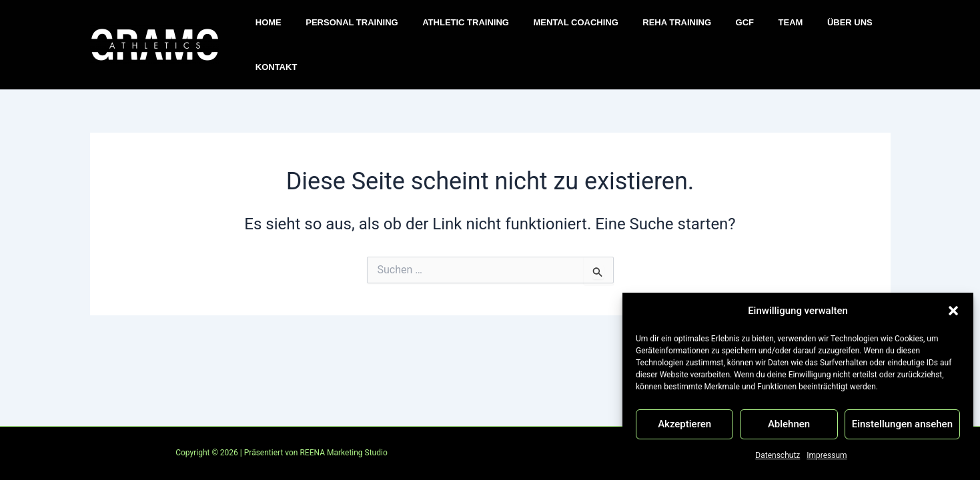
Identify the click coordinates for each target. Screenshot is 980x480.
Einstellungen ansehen (902, 424)
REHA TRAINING (648, 30)
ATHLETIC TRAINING (451, 30)
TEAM (748, 30)
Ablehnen (789, 424)
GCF (709, 30)
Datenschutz (778, 455)
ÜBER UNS (800, 30)
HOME (267, 30)
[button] (953, 311)
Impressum (827, 455)
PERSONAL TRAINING (344, 30)
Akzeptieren (684, 424)
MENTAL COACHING (554, 30)
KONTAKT (861, 30)
